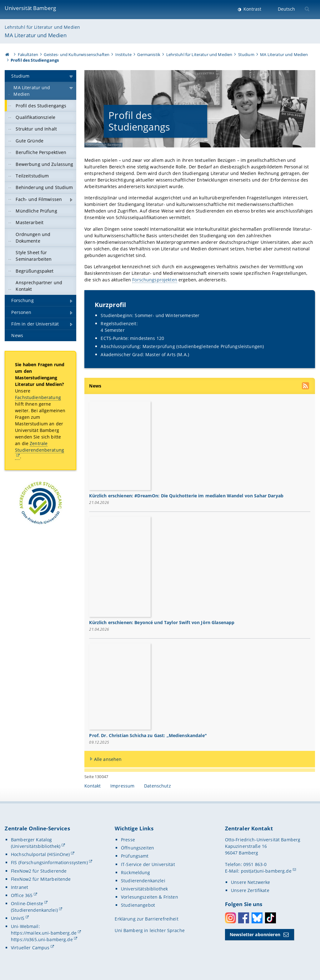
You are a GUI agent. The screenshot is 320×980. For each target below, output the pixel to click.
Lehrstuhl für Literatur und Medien (42, 27)
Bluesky (257, 918)
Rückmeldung (136, 872)
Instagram (230, 918)
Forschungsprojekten (155, 280)
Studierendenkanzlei (143, 881)
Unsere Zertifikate (250, 891)
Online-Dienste (27, 904)
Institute (123, 54)
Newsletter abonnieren (255, 935)
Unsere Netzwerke (250, 883)
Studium (246, 54)
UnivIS (18, 918)
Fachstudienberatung (38, 397)
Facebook (244, 918)
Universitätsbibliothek (144, 889)
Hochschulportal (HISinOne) (40, 855)
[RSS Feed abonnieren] (306, 387)
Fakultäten (28, 54)
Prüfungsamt (135, 856)
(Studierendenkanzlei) (34, 910)
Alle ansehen (108, 759)
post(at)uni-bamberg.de (266, 871)
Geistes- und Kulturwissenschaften (77, 54)
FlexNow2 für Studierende (39, 871)
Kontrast (252, 9)
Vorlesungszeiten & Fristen (150, 897)
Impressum (122, 786)
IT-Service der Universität (148, 864)
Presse (128, 840)
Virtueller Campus (30, 948)
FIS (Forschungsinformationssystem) (49, 863)
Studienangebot (138, 905)
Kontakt (92, 786)
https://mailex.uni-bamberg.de (44, 933)
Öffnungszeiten (137, 848)
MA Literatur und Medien (36, 35)
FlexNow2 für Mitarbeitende (41, 879)
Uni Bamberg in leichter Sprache (150, 930)
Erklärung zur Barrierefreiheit (146, 919)
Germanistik (149, 54)
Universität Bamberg (30, 8)
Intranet (20, 887)
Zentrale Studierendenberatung (40, 447)
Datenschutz (157, 786)
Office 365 (22, 896)
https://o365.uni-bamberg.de (42, 940)
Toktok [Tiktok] (270, 918)
